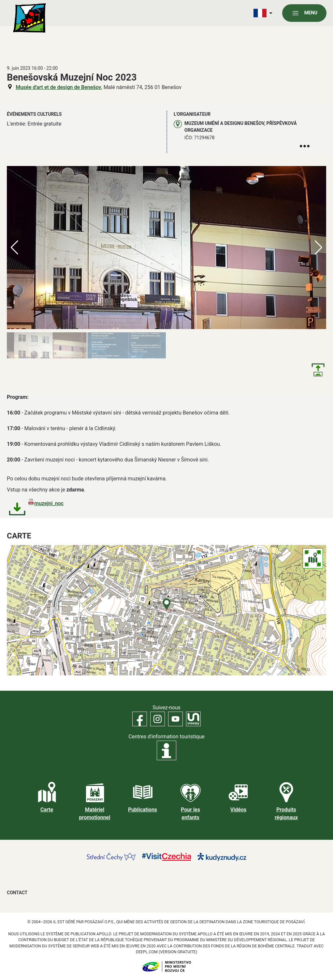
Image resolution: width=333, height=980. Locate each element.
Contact (17, 893)
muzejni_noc (49, 503)
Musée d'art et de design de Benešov (58, 87)
